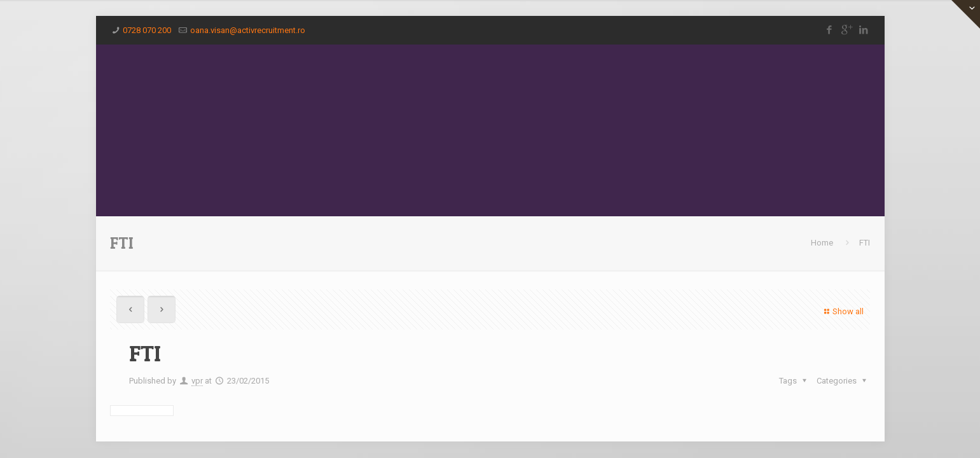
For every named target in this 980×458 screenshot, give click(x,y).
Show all (842, 311)
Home (822, 243)
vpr (197, 381)
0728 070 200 (147, 30)
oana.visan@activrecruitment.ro (248, 30)
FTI (865, 243)
